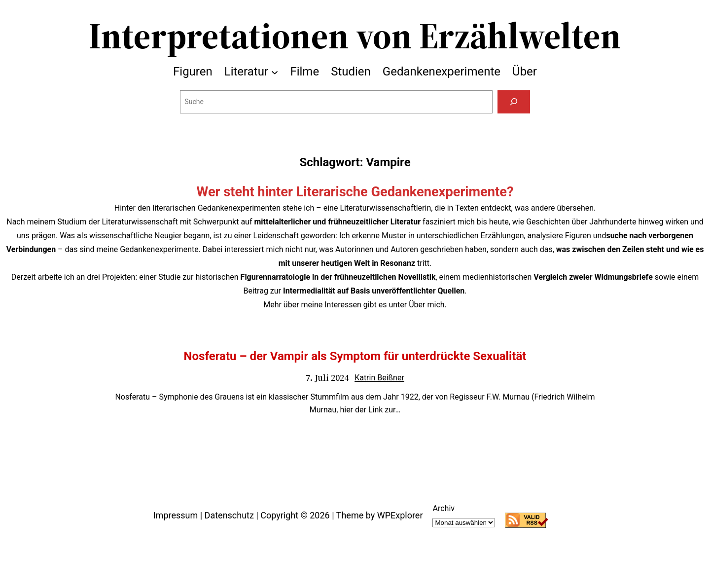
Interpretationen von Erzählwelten (355, 36)
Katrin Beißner (379, 378)
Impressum (176, 515)
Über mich (426, 305)
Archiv (444, 508)
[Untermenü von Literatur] (275, 72)
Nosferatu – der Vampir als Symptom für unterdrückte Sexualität (355, 356)
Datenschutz (229, 515)
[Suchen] (514, 102)
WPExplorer (400, 515)
